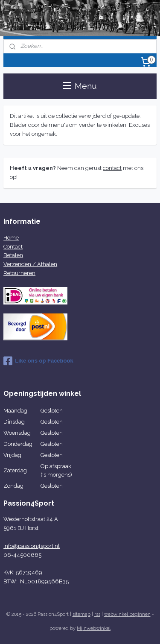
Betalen (13, 255)
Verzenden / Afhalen (30, 264)
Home (11, 238)
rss (97, 614)
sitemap (81, 614)
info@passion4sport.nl (32, 546)
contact (112, 168)
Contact (13, 247)
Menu (80, 86)
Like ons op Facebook (38, 361)
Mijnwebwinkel (94, 628)
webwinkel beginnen (127, 614)
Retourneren (19, 273)
